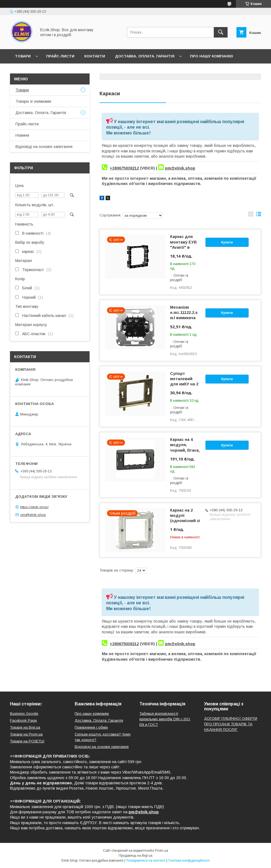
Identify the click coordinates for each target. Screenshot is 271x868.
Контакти (95, 56)
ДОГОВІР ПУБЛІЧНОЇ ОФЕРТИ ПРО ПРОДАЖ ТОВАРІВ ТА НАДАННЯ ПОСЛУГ (231, 724)
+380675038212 (124, 168)
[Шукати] (221, 32)
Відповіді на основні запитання (102, 71)
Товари (23, 56)
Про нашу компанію (212, 56)
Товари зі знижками (33, 101)
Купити (227, 242)
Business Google (24, 714)
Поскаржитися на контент (145, 861)
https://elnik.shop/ (34, 507)
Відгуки (49, 71)
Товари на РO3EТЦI (27, 741)
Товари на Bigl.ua (25, 727)
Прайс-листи (60, 56)
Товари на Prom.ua (26, 734)
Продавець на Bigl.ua (135, 856)
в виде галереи (251, 215)
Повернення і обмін (91, 727)
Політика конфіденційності (189, 861)
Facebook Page (23, 720)
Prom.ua (162, 851)
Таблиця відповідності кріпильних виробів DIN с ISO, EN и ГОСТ (165, 719)
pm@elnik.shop (180, 168)
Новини (23, 71)
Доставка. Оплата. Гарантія (145, 56)
